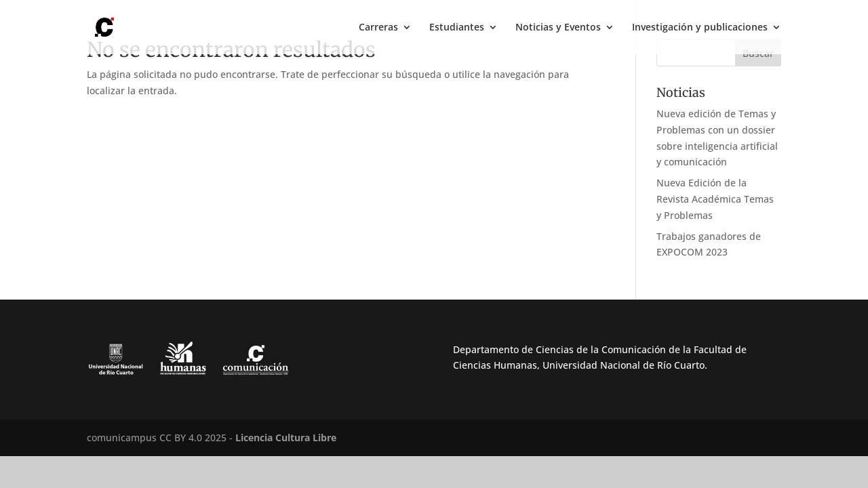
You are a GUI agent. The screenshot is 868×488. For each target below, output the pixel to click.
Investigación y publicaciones (700, 28)
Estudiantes (457, 28)
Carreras (378, 28)
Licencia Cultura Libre (286, 438)
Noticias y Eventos (558, 28)
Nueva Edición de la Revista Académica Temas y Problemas (715, 199)
